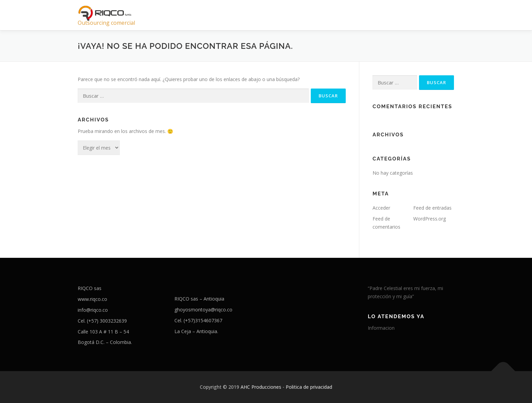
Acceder (381, 208)
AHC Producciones (261, 387)
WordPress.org (430, 219)
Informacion (381, 328)
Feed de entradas (432, 208)
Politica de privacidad (309, 387)
